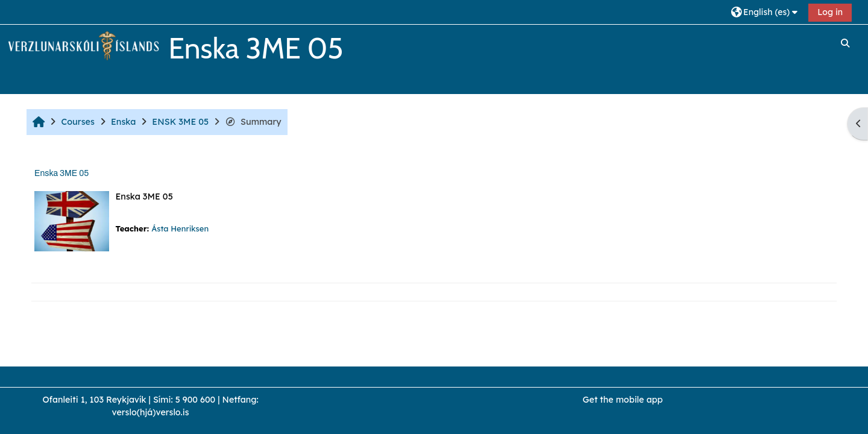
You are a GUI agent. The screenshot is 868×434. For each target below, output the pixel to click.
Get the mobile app (623, 400)
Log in (830, 12)
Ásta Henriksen (180, 228)
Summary (253, 122)
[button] (766, 12)
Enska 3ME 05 (61, 173)
